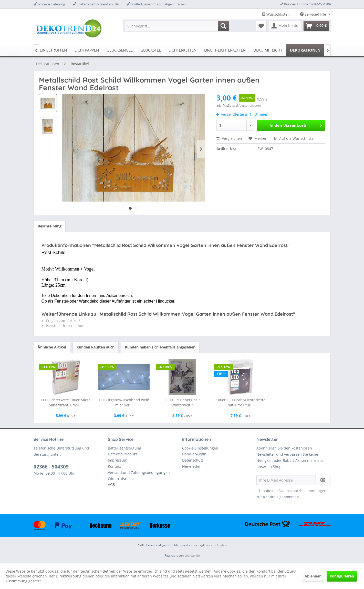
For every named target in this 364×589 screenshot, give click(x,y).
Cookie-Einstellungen (200, 448)
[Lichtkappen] (87, 50)
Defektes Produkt (122, 454)
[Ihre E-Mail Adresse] (286, 480)
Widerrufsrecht (121, 479)
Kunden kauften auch (96, 347)
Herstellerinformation (62, 326)
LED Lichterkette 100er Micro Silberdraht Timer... (66, 402)
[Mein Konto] (285, 26)
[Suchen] (223, 26)
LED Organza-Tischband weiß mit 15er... (124, 402)
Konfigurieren (342, 576)
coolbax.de (192, 556)
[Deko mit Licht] (268, 50)
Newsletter (191, 466)
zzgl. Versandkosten (247, 106)
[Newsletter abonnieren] (323, 480)
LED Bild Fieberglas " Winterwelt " (182, 402)
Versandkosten (216, 545)
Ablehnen (313, 576)
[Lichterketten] (183, 50)
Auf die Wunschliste (294, 138)
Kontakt (114, 466)
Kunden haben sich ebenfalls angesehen (160, 347)
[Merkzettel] (261, 26)
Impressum (118, 460)
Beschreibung (50, 226)
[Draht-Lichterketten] (225, 50)
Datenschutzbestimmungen (303, 491)
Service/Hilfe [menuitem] (314, 14)
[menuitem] (177, 26)
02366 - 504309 (51, 467)
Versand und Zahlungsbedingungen (139, 472)
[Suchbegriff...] (177, 26)
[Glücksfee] (151, 50)
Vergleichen (229, 138)
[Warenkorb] (316, 26)
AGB (111, 485)
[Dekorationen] (305, 50)
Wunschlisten (276, 14)
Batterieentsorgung (124, 448)
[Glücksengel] (120, 50)
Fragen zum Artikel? (61, 321)
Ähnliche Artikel (52, 347)
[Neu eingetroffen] (49, 50)
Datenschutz (193, 460)
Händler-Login (194, 454)
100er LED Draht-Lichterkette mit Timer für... (241, 402)
